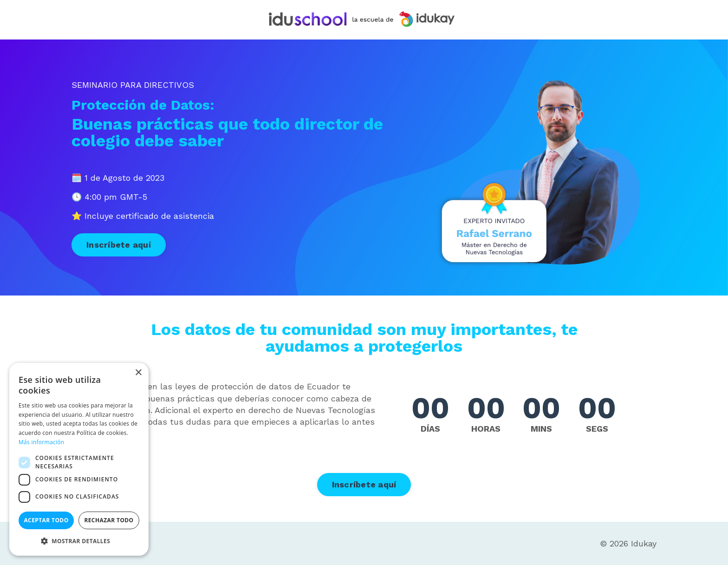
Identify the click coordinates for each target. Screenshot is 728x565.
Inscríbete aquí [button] (119, 245)
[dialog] (79, 459)
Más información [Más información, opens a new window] (41, 442)
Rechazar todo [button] (109, 520)
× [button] (138, 373)
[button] (79, 541)
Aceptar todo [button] (46, 520)
